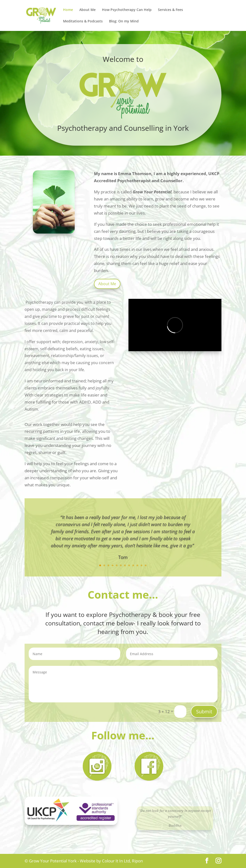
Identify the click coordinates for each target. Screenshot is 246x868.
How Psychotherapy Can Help (127, 10)
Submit (204, 712)
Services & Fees (170, 10)
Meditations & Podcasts (83, 21)
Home (68, 10)
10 (137, 565)
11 (141, 565)
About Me (87, 10)
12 (146, 565)
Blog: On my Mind (124, 21)
